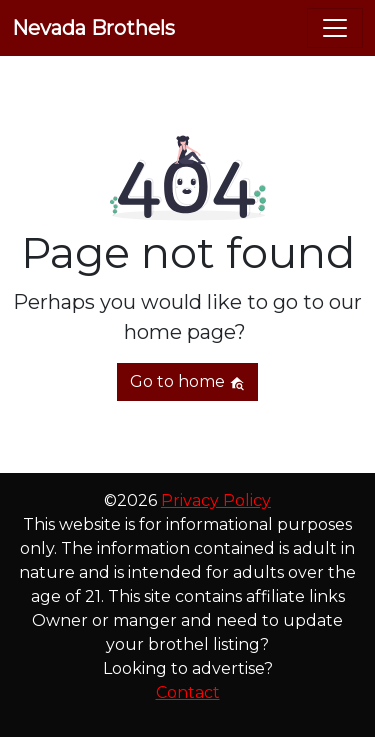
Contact (188, 692)
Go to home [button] (187, 381)
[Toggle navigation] (335, 28)
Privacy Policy (216, 500)
